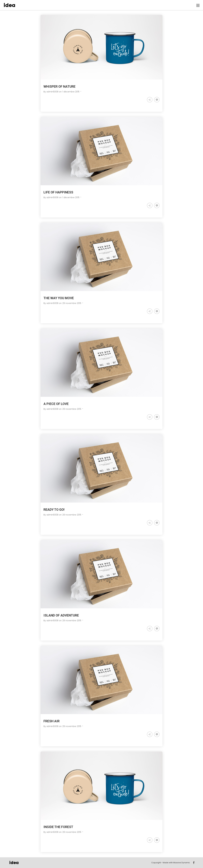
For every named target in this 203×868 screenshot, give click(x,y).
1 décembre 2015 (71, 92)
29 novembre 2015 (72, 303)
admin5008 (52, 92)
